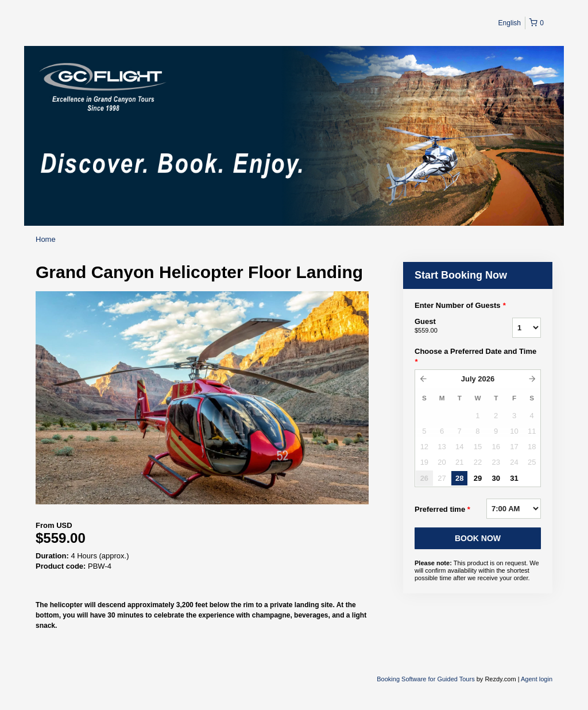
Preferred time (442, 510)
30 (496, 478)
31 (514, 478)
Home (46, 239)
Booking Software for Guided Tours (426, 679)
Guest (449, 326)
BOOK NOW (478, 538)
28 (459, 478)
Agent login (537, 679)
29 (478, 478)
